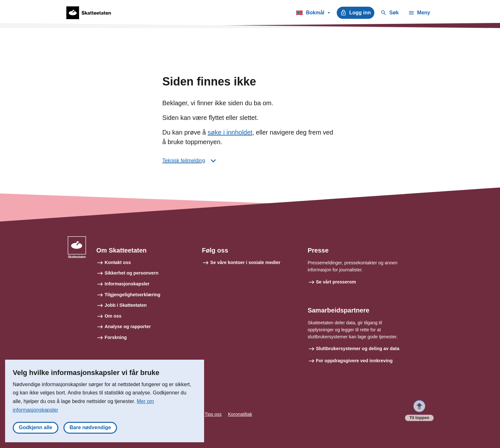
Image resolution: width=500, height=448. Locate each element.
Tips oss (213, 414)
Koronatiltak (240, 414)
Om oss (113, 316)
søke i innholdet (230, 132)
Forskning (116, 337)
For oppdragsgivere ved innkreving (354, 361)
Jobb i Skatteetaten (126, 305)
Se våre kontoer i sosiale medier (245, 262)
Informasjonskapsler (127, 284)
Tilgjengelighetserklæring (132, 295)
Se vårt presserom (336, 282)
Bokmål (313, 14)
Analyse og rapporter (128, 327)
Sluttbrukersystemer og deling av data (358, 349)
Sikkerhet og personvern (132, 273)
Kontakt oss (118, 262)
